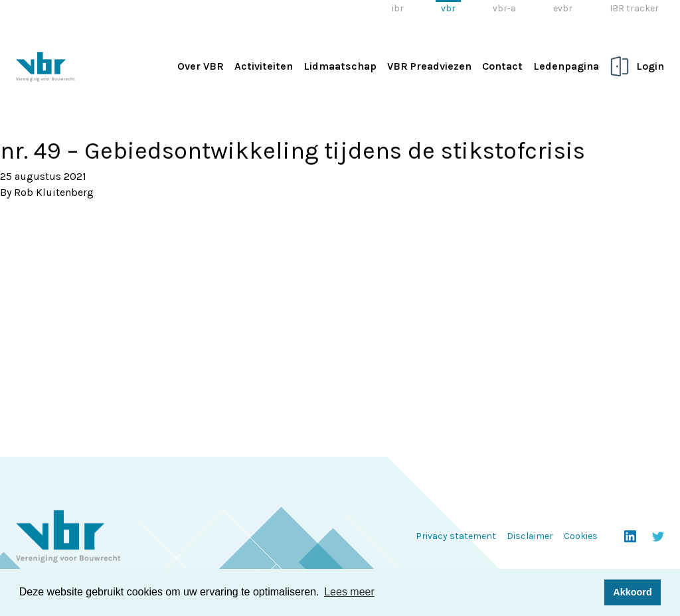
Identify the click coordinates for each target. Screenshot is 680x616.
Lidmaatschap (340, 66)
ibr (398, 8)
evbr (563, 8)
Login (650, 66)
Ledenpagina (566, 66)
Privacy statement (456, 536)
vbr (448, 8)
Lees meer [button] (349, 592)
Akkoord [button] (632, 592)
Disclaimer (530, 536)
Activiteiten (264, 66)
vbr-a (504, 8)
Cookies (581, 536)
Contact (502, 66)
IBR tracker (634, 8)
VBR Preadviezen (429, 66)
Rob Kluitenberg (54, 192)
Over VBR (201, 66)
